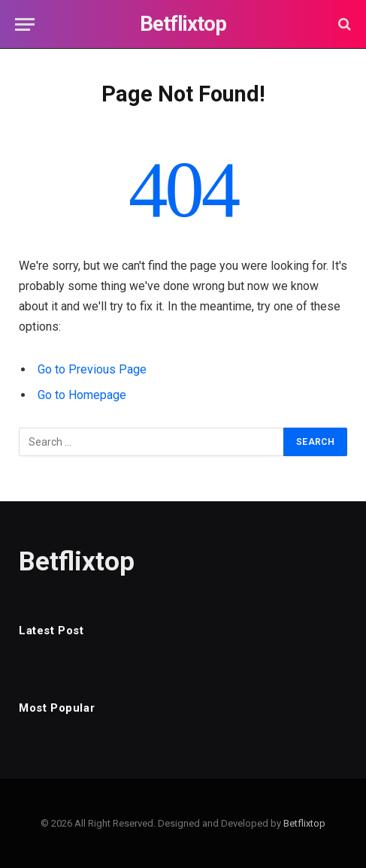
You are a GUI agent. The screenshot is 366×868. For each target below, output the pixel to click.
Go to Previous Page (92, 369)
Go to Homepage (82, 395)
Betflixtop (304, 823)
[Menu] (25, 24)
